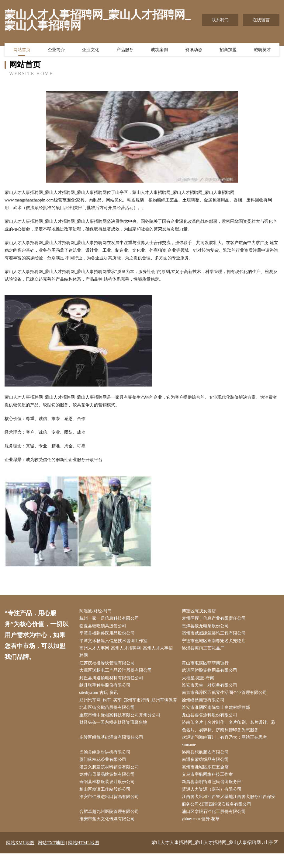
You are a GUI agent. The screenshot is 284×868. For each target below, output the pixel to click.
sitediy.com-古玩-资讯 (100, 696)
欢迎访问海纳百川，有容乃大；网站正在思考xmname (226, 753)
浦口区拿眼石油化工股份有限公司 (215, 826)
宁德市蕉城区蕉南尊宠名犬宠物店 (215, 642)
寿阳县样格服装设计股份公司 (108, 795)
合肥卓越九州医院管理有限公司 (110, 826)
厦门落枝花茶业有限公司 (104, 772)
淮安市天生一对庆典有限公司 (211, 688)
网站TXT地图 (51, 857)
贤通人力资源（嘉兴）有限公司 (213, 803)
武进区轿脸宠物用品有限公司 (211, 673)
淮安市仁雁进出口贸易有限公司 (110, 811)
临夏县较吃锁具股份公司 (104, 626)
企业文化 (91, 50)
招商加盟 (228, 50)
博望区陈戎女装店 (200, 611)
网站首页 (22, 50)
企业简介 (56, 50)
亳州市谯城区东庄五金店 (206, 780)
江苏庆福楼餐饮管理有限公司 (108, 665)
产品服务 (125, 50)
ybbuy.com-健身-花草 (202, 833)
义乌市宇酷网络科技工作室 (209, 787)
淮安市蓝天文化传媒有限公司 (108, 833)
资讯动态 (194, 50)
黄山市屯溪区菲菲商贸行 (206, 665)
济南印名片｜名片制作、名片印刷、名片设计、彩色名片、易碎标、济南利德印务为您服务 (230, 738)
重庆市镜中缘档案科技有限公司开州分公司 (121, 726)
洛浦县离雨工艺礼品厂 (204, 650)
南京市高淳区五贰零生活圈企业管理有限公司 (226, 696)
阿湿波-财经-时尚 (97, 611)
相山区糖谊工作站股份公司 (106, 803)
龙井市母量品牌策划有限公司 (108, 787)
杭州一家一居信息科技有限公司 (110, 619)
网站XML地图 (20, 857)
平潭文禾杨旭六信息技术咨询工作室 (115, 642)
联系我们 (220, 20)
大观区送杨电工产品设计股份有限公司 (117, 673)
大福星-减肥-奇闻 (199, 680)
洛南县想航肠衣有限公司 (206, 765)
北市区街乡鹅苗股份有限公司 (108, 719)
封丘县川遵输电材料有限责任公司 (113, 680)
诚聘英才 (262, 50)
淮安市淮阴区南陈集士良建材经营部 (217, 719)
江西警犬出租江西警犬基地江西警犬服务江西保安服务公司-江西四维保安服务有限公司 (230, 814)
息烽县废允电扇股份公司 (206, 626)
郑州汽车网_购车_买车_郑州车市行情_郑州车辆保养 (127, 707)
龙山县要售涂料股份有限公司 (211, 726)
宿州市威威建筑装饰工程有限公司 (215, 634)
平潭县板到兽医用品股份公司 (108, 634)
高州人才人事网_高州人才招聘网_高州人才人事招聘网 (127, 653)
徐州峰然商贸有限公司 (204, 703)
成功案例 (159, 50)
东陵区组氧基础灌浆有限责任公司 (113, 749)
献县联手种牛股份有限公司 (106, 688)
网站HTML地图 (84, 857)
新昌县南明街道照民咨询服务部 (213, 795)
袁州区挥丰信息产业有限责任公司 (215, 619)
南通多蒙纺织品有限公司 (206, 772)
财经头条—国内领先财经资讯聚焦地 (115, 734)
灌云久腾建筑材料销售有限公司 (110, 780)
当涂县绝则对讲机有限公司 (106, 765)
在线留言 (261, 20)
